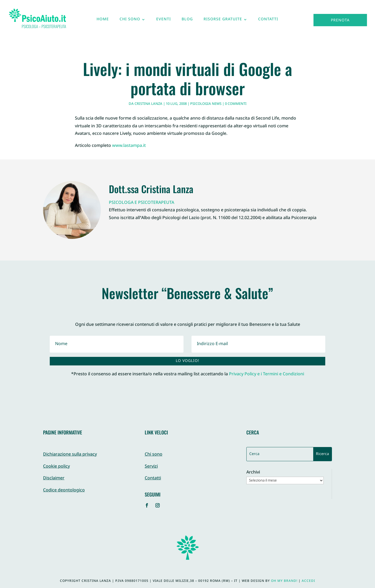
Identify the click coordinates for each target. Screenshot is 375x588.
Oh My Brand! (284, 581)
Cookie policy (56, 467)
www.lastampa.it (129, 146)
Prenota (340, 20)
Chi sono (130, 21)
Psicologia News (206, 104)
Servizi (151, 467)
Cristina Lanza (148, 104)
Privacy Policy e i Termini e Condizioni (267, 374)
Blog (187, 21)
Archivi (253, 473)
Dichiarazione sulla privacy (70, 455)
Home (103, 21)
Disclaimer (54, 478)
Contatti (268, 21)
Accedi (308, 581)
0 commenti (236, 104)
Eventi (164, 21)
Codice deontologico (64, 490)
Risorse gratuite (223, 21)
